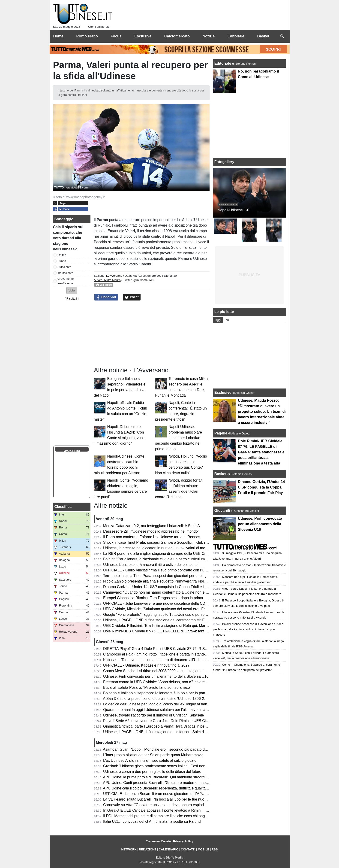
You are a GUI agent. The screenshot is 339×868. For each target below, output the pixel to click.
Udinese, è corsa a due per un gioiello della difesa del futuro (152, 772)
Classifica (63, 507)
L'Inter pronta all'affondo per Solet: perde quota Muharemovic (153, 755)
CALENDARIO (169, 849)
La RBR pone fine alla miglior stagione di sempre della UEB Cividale (159, 554)
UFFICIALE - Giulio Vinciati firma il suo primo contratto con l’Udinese (159, 570)
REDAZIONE (148, 849)
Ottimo (62, 255)
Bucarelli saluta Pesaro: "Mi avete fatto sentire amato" (147, 687)
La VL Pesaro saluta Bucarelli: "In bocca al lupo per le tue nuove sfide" (161, 799)
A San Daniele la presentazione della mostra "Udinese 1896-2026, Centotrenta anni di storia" (179, 699)
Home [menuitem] (58, 36)
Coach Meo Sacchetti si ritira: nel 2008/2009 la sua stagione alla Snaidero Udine (169, 671)
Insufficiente (65, 273)
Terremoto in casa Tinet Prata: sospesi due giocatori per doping (155, 576)
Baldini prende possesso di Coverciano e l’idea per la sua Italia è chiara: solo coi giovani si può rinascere (248, 629)
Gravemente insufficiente (66, 281)
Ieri (227, 320)
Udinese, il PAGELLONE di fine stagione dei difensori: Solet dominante (161, 732)
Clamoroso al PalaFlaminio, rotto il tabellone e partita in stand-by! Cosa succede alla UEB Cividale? (184, 654)
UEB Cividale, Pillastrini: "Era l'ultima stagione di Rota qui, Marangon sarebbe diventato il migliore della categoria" (196, 626)
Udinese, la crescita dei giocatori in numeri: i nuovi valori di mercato (158, 548)
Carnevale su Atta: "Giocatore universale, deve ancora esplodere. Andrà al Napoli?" (171, 805)
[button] (72, 290)
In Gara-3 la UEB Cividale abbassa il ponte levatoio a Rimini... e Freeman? (164, 810)
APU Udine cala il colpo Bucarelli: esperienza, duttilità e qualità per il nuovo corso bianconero (179, 788)
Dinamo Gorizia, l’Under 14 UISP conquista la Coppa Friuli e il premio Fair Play (168, 587)
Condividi (106, 297)
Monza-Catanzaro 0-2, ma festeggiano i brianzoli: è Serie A (151, 526)
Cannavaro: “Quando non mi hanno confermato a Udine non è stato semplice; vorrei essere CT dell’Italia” (189, 592)
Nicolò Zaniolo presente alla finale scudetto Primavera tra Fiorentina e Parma (166, 581)
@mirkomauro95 (144, 280)
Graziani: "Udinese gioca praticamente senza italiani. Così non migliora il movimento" (173, 766)
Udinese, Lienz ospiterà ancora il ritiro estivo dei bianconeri (151, 565)
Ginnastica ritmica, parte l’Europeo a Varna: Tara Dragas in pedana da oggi (164, 726)
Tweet (132, 297)
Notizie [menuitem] (209, 36)
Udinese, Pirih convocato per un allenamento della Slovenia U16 (156, 676)
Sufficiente (64, 267)
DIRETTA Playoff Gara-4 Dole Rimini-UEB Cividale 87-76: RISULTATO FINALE (168, 649)
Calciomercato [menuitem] (177, 36)
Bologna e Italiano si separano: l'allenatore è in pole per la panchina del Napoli (167, 693)
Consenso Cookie (158, 841)
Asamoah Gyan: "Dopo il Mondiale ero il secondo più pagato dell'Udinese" (163, 749)
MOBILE (204, 849)
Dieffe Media (175, 857)
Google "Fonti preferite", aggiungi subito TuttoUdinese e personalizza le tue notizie (170, 615)
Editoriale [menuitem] (236, 36)
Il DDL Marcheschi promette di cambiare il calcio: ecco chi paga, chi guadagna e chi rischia (177, 816)
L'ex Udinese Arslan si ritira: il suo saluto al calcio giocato (150, 760)
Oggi (218, 320)
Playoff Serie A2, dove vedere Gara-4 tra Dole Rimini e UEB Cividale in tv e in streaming (175, 721)
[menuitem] (282, 36)
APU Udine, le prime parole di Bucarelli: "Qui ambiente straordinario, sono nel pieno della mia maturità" (187, 777)
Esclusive (223, 393)
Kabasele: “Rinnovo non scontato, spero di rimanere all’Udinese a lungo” (162, 660)
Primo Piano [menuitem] (87, 36)
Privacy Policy (183, 841)
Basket (220, 474)
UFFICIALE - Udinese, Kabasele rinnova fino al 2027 (146, 665)
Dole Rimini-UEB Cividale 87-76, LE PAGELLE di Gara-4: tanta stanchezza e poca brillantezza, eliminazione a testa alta (201, 631)
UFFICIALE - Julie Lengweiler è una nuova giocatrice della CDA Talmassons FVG (170, 603)
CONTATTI (188, 849)
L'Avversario (114, 276)
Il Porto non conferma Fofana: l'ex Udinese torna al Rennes (152, 537)
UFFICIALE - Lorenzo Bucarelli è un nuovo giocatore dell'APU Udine (159, 794)
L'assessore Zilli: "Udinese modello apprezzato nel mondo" (151, 531)
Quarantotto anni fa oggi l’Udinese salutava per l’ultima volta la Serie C (161, 710)
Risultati (72, 299)
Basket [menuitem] (263, 36)
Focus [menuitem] (116, 36)
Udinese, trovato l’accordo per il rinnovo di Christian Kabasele (154, 715)
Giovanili (222, 511)
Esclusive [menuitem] (143, 36)
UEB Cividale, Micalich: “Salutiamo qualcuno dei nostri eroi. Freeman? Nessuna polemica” (177, 609)
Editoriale (223, 63)
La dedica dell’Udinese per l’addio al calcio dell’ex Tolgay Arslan (155, 704)
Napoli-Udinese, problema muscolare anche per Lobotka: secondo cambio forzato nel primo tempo (178, 438)
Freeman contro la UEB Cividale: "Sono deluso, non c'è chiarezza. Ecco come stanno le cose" (180, 682)
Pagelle (221, 433)
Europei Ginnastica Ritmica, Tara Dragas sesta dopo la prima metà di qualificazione (171, 598)
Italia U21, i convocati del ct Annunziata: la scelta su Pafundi (152, 821)
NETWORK (129, 849)
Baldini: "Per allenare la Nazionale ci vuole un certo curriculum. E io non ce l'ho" (168, 559)
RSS (215, 849)
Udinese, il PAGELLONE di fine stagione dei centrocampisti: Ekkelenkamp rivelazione (173, 620)
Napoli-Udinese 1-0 (233, 210)
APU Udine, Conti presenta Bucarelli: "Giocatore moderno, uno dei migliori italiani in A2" (175, 783)
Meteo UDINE (72, 451)
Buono (62, 261)
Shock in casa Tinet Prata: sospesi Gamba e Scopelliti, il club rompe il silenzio (167, 542)
